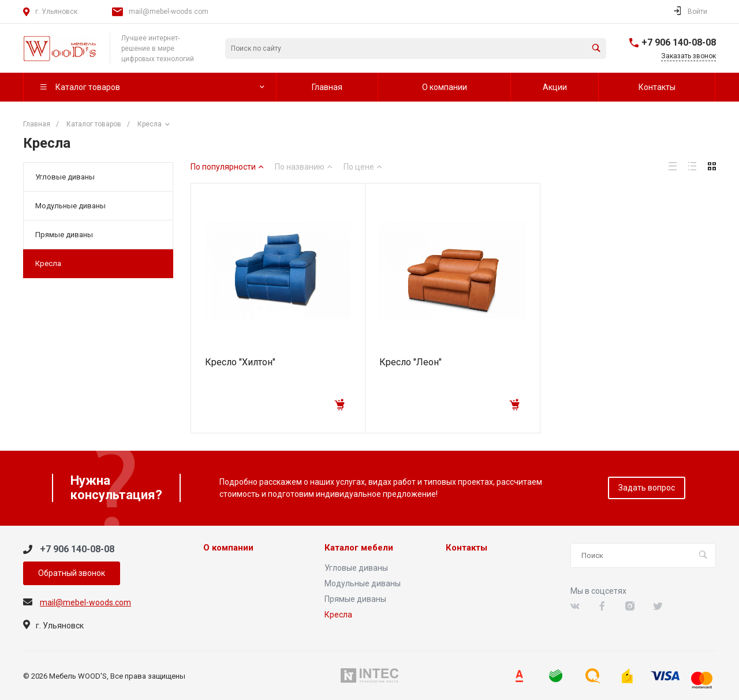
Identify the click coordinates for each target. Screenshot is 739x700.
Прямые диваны (64, 235)
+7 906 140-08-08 (679, 42)
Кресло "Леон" (410, 362)
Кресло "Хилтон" (240, 362)
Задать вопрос (647, 488)
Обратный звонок (72, 573)
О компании (228, 548)
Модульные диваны (70, 206)
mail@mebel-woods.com (169, 12)
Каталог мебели (359, 548)
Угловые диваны (65, 177)
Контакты (466, 548)
